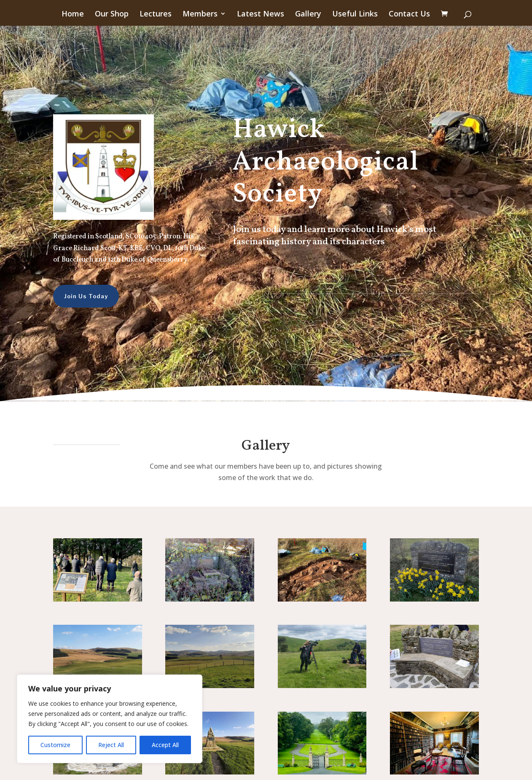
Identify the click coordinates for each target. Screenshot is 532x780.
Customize (55, 745)
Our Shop (112, 15)
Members (200, 15)
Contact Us (409, 15)
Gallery (308, 15)
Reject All (111, 745)
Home (73, 15)
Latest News (261, 15)
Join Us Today (72, 296)
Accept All (165, 745)
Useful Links (355, 15)
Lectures (156, 15)
